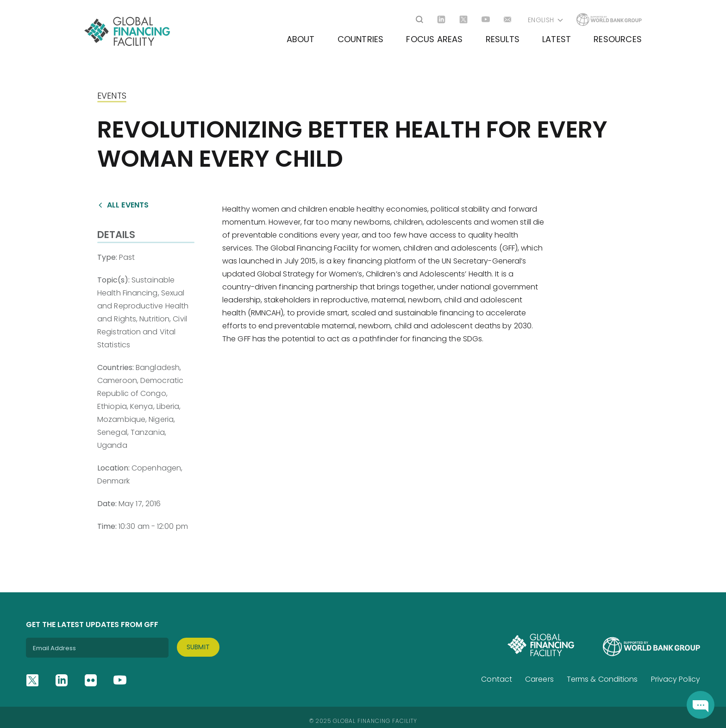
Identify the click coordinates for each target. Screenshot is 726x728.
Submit (198, 647)
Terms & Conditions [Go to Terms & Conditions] (602, 679)
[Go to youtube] (486, 19)
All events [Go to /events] (128, 205)
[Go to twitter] (463, 19)
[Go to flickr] (91, 680)
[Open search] (419, 19)
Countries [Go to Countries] (361, 39)
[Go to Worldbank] (609, 19)
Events (112, 96)
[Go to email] (508, 19)
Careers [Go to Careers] (539, 679)
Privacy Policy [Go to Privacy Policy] (676, 679)
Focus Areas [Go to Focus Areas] (434, 39)
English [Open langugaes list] (541, 20)
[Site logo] (127, 31)
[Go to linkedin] (441, 19)
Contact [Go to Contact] (497, 679)
